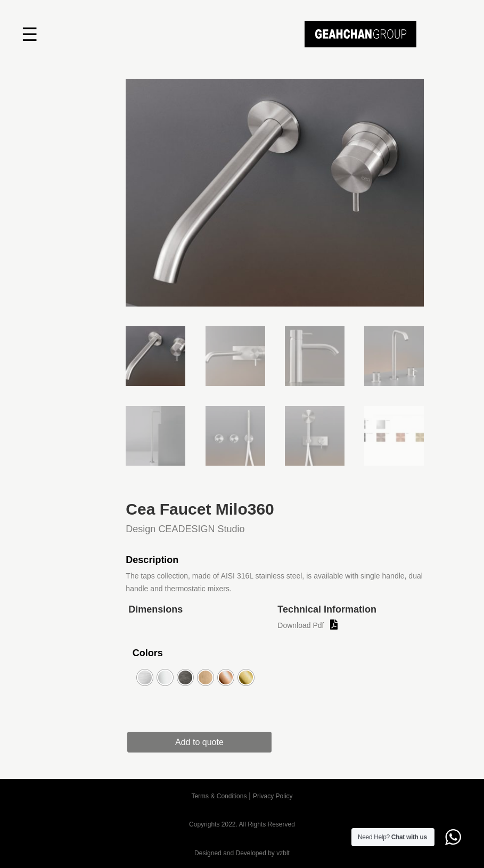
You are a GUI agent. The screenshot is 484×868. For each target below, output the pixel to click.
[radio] (145, 677)
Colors (148, 653)
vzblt (283, 853)
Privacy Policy (273, 796)
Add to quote (200, 742)
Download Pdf (301, 625)
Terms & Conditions (219, 796)
